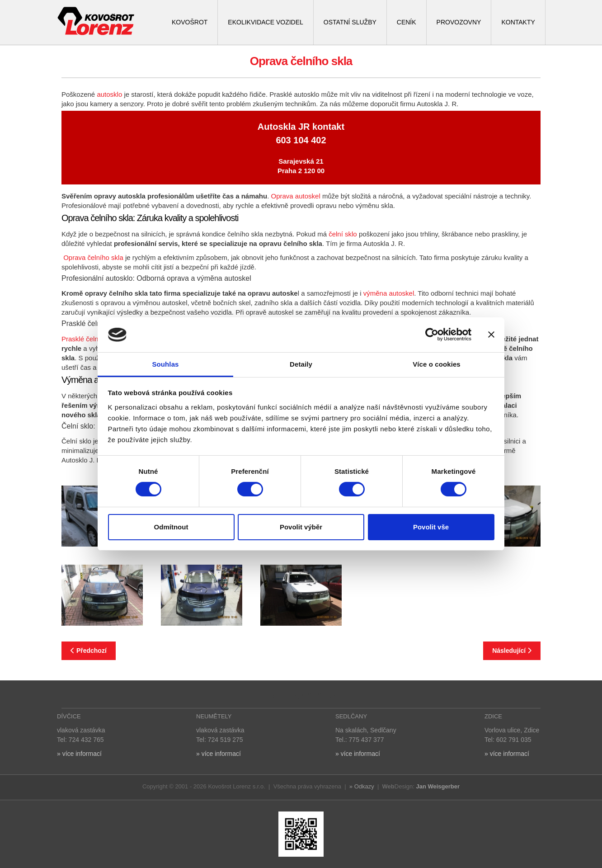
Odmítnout (171, 527)
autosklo (109, 94)
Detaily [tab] (301, 364)
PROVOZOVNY (459, 22)
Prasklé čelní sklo (88, 339)
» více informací (79, 754)
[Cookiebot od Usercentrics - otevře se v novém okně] (432, 335)
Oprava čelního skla (94, 257)
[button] (102, 595)
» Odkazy (362, 786)
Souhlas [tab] (165, 364)
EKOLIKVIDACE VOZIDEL (266, 22)
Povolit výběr (301, 527)
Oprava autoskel (296, 196)
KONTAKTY (518, 22)
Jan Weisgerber (438, 786)
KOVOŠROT (190, 22)
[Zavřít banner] (491, 335)
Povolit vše (431, 527)
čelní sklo (343, 234)
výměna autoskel (389, 293)
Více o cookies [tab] (437, 364)
